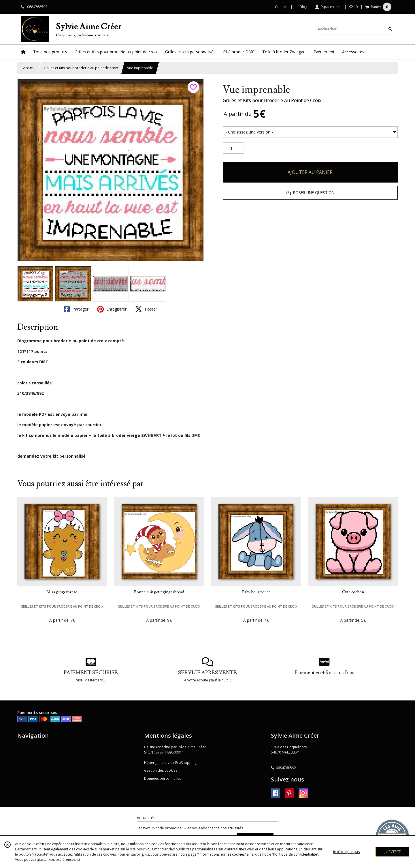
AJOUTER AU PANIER (310, 172)
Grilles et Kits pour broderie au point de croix (81, 68)
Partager (76, 309)
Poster (146, 309)
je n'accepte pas (346, 852)
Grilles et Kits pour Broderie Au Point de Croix (272, 100)
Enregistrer (112, 309)
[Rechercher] (390, 29)
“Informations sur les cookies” (222, 854)
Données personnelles (163, 778)
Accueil (29, 68)
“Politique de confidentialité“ (295, 854)
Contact (281, 7)
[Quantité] (234, 148)
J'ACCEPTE (393, 852)
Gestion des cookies (161, 770)
